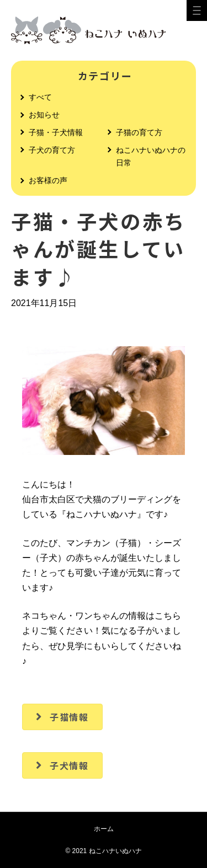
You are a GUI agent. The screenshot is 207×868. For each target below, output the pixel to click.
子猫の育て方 (139, 132)
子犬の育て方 (52, 150)
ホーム (104, 829)
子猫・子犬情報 (56, 132)
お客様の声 (48, 180)
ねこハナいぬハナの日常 (151, 157)
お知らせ (44, 115)
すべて (40, 97)
